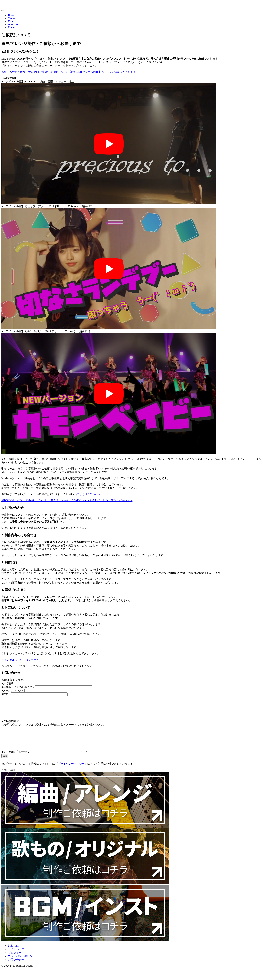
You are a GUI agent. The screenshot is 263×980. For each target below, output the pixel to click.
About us (13, 24)
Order (11, 21)
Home (11, 15)
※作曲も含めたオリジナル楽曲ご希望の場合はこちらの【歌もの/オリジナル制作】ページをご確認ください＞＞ (69, 72)
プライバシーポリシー (71, 774)
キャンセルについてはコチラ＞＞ (21, 660)
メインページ (16, 959)
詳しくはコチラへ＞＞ (90, 494)
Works (11, 18)
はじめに (13, 956)
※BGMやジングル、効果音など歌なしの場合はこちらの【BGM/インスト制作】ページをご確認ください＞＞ (67, 500)
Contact (12, 27)
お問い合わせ (16, 970)
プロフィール (16, 963)
